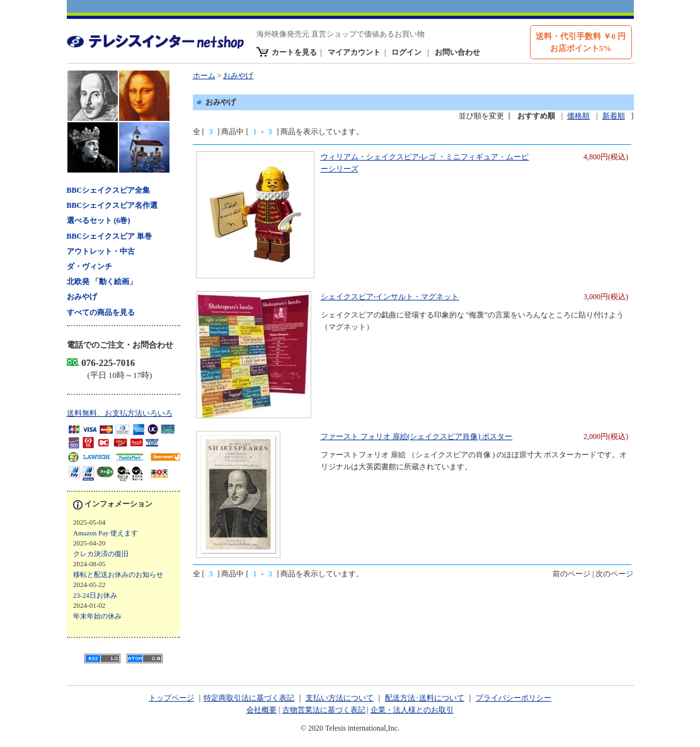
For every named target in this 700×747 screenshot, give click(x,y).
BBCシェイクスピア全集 (109, 190)
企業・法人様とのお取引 (412, 710)
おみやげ (82, 297)
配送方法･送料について (425, 698)
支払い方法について (340, 698)
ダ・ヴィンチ (89, 266)
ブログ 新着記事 (127, 574)
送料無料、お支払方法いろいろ (120, 413)
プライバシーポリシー (514, 698)
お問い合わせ (457, 52)
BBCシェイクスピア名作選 (112, 205)
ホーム (204, 76)
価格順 (578, 116)
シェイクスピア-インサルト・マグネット (390, 297)
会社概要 (261, 710)
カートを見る (294, 52)
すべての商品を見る (101, 312)
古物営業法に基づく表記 (324, 710)
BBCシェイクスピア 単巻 (110, 236)
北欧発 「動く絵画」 (102, 282)
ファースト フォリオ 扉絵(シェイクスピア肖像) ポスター (417, 436)
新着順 (614, 116)
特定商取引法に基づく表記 (249, 698)
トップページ (171, 698)
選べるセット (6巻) (99, 220)
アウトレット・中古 (101, 251)
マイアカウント (354, 52)
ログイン (406, 52)
